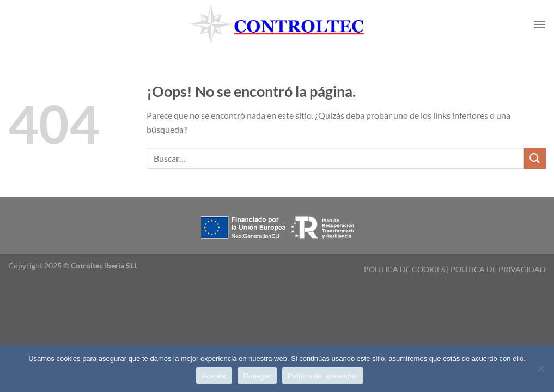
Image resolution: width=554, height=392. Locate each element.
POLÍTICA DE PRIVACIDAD (498, 269)
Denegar (257, 376)
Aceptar (214, 376)
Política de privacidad (323, 376)
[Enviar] (535, 158)
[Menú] (539, 24)
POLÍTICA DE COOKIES (404, 269)
